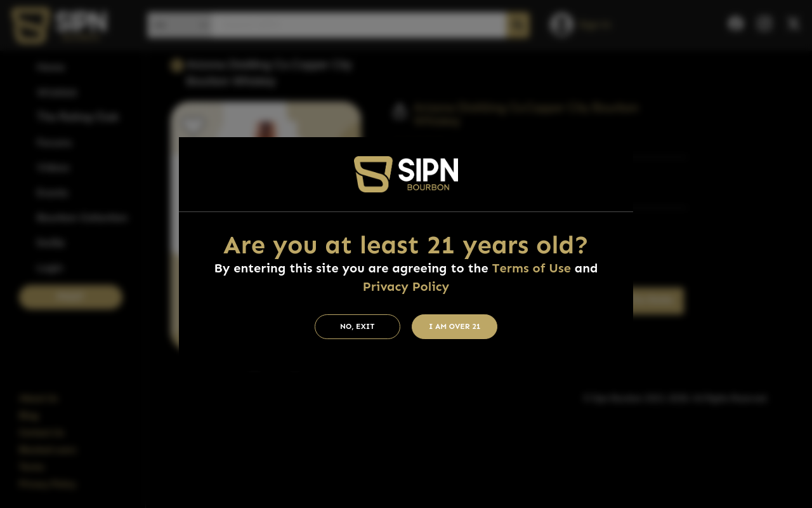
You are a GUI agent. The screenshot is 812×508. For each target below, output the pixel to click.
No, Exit (357, 326)
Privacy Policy (406, 286)
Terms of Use (532, 268)
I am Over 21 (455, 326)
